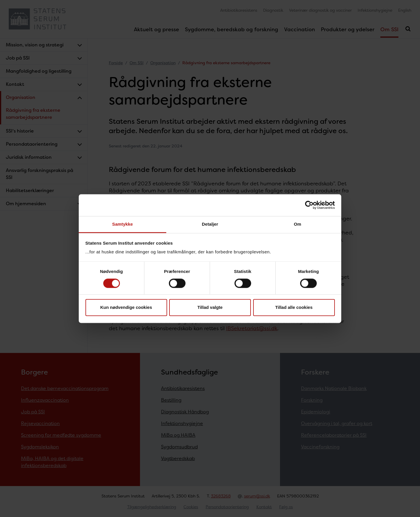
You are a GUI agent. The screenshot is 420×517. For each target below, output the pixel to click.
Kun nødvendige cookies (126, 308)
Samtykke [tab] (123, 224)
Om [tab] (297, 224)
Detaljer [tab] (210, 224)
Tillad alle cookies (294, 308)
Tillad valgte (210, 308)
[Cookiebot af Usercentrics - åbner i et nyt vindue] (309, 205)
